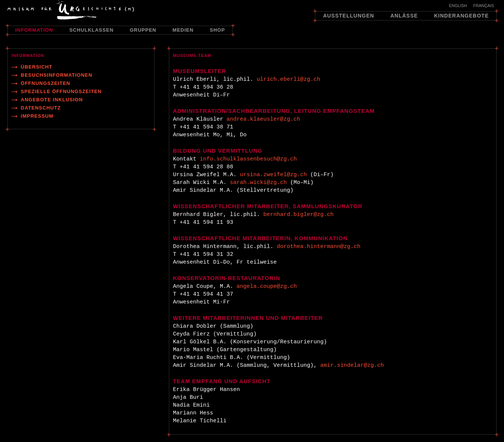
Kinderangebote (461, 16)
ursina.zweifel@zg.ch (273, 175)
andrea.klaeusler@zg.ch (263, 119)
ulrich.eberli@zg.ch (288, 80)
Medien (183, 30)
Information (34, 30)
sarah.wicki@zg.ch (258, 183)
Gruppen (143, 30)
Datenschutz (41, 108)
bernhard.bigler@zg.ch (298, 215)
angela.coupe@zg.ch (267, 287)
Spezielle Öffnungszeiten (61, 91)
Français (484, 6)
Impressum (37, 116)
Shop (217, 30)
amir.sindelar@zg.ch (352, 365)
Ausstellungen (348, 16)
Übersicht (37, 67)
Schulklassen (91, 30)
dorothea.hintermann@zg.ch (319, 247)
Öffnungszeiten (46, 83)
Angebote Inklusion (52, 100)
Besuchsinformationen (57, 75)
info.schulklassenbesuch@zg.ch (248, 159)
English (458, 6)
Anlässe (404, 16)
